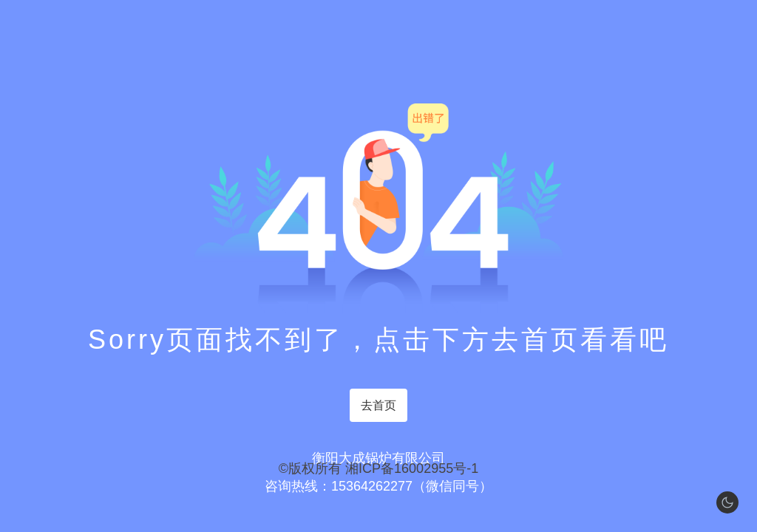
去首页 (378, 405)
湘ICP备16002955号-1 (412, 468)
